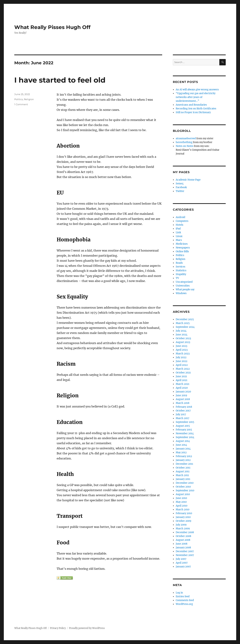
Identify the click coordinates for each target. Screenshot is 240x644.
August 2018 (183, 399)
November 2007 (185, 555)
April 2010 (182, 506)
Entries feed (183, 596)
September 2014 (185, 437)
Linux (179, 236)
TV (177, 278)
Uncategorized (184, 282)
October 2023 (183, 338)
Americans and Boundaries (191, 105)
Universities (183, 286)
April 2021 (182, 380)
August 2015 (183, 426)
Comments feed (185, 600)
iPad (178, 229)
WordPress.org (184, 604)
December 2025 (185, 319)
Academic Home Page (188, 180)
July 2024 (181, 331)
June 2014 (181, 445)
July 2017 (181, 414)
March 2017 (183, 418)
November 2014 (185, 433)
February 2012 (184, 456)
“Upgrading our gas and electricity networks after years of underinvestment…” (196, 97)
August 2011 (183, 472)
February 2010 (184, 513)
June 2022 (182, 361)
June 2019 (181, 395)
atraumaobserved (186, 138)
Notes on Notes (185, 146)
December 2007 (185, 551)
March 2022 (183, 369)
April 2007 (182, 563)
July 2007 (181, 559)
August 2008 (183, 540)
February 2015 (184, 430)
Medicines (182, 244)
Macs (179, 240)
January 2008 (183, 548)
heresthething (184, 142)
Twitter (180, 191)
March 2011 (182, 475)
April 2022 (182, 365)
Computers (182, 221)
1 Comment (21, 104)
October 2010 (183, 487)
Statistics (181, 270)
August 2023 (183, 342)
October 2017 (183, 411)
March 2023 (183, 354)
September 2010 (185, 491)
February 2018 (184, 407)
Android (180, 217)
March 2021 (183, 384)
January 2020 (183, 392)
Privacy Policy (58, 628)
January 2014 (183, 449)
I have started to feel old (60, 80)
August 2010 (183, 494)
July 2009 (181, 525)
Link (178, 232)
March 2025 (183, 323)
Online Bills (182, 251)
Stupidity (181, 274)
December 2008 (185, 532)
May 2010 (181, 502)
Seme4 (180, 184)
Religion (29, 99)
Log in (179, 593)
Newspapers (183, 248)
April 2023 (182, 350)
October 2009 (184, 521)
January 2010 (183, 517)
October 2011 (183, 468)
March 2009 (183, 529)
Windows (181, 293)
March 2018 (183, 403)
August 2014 (183, 441)
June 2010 (181, 498)
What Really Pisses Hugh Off (52, 27)
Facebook (181, 187)
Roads (179, 263)
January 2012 (183, 460)
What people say (185, 289)
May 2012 (181, 452)
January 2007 (183, 567)
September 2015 (185, 422)
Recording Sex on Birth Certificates (196, 109)
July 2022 (181, 357)
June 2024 (182, 335)
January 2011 (183, 479)
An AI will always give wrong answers (197, 90)
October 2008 (183, 536)
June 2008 (182, 544)
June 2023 (181, 346)
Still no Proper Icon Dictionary (193, 112)
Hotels (180, 225)
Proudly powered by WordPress (87, 628)
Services (181, 267)
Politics (19, 99)
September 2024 (185, 327)
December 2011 (184, 464)
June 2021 (181, 376)
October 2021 (183, 373)
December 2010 (185, 483)
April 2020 (182, 388)
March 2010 (183, 510)
